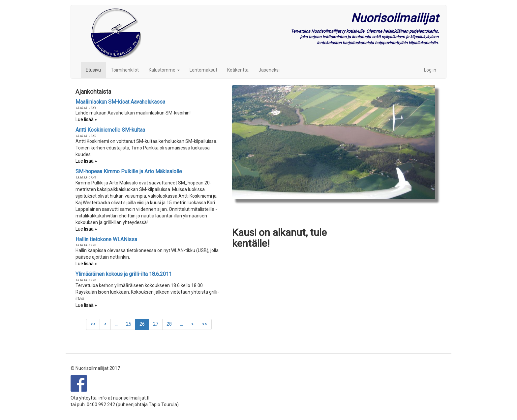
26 (144, 325)
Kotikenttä (238, 70)
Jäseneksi (269, 70)
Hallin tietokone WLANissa (106, 239)
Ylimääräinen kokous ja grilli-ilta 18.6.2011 (124, 274)
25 (131, 324)
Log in (430, 70)
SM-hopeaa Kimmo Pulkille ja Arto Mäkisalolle (129, 171)
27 (158, 324)
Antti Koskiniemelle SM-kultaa (110, 130)
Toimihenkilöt (125, 70)
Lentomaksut (203, 70)
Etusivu (93, 70)
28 (171, 324)
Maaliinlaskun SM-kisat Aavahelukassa (120, 102)
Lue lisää (85, 119)
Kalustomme (164, 70)
